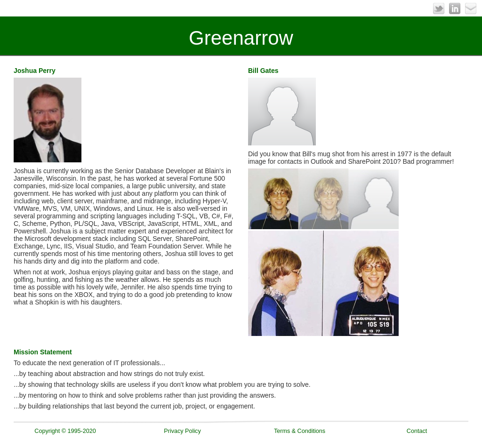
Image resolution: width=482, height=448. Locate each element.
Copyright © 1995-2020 (65, 431)
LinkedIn (455, 8)
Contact (417, 431)
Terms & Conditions (300, 431)
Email (471, 8)
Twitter (439, 8)
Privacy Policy (182, 431)
